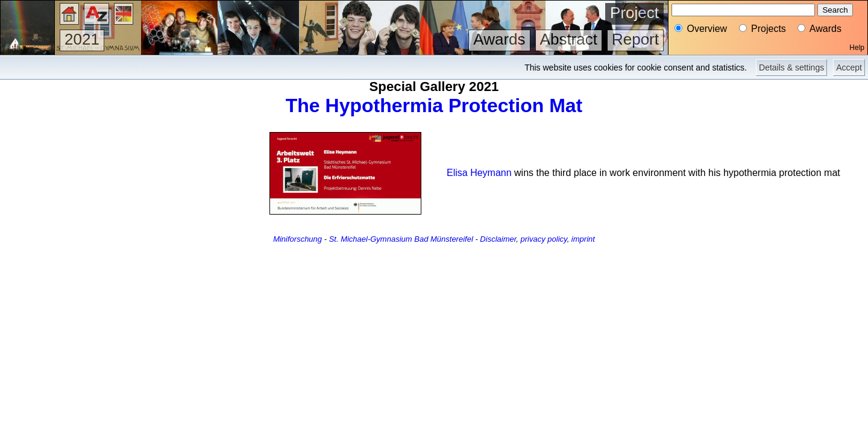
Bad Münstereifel (444, 239)
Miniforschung (297, 239)
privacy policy (544, 239)
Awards (499, 39)
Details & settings (791, 68)
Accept (849, 68)
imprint (583, 239)
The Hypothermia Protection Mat (434, 105)
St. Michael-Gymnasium (371, 239)
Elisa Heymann (479, 173)
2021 (82, 39)
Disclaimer (498, 239)
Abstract (569, 39)
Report (635, 39)
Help (857, 48)
